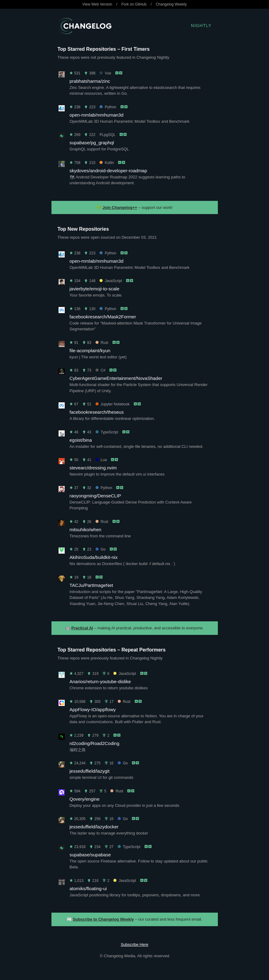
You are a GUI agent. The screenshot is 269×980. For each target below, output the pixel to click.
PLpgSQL (108, 135)
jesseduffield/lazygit (90, 771)
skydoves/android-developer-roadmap (108, 171)
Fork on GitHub (134, 4)
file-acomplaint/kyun (90, 351)
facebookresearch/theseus (97, 412)
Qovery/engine (85, 799)
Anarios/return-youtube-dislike (100, 681)
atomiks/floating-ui (88, 888)
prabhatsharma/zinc (90, 81)
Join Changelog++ (120, 207)
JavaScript (111, 281)
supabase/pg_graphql (92, 143)
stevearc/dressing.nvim (93, 468)
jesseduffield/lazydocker (94, 827)
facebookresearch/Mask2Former (103, 317)
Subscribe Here (135, 944)
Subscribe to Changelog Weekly (104, 919)
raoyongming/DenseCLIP (96, 496)
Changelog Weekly (171, 4)
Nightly (201, 26)
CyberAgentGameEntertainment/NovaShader (116, 378)
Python (108, 107)
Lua (101, 460)
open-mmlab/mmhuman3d (97, 115)
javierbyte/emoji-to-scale (95, 289)
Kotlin (107, 163)
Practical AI (82, 628)
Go (101, 549)
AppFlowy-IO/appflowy (93, 709)
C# (100, 370)
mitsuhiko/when (86, 530)
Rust (102, 343)
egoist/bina (81, 440)
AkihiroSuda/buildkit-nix (94, 557)
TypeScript (107, 432)
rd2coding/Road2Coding (95, 743)
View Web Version (97, 4)
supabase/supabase (90, 855)
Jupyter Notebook (113, 404)
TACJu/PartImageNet (91, 585)
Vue (105, 73)
